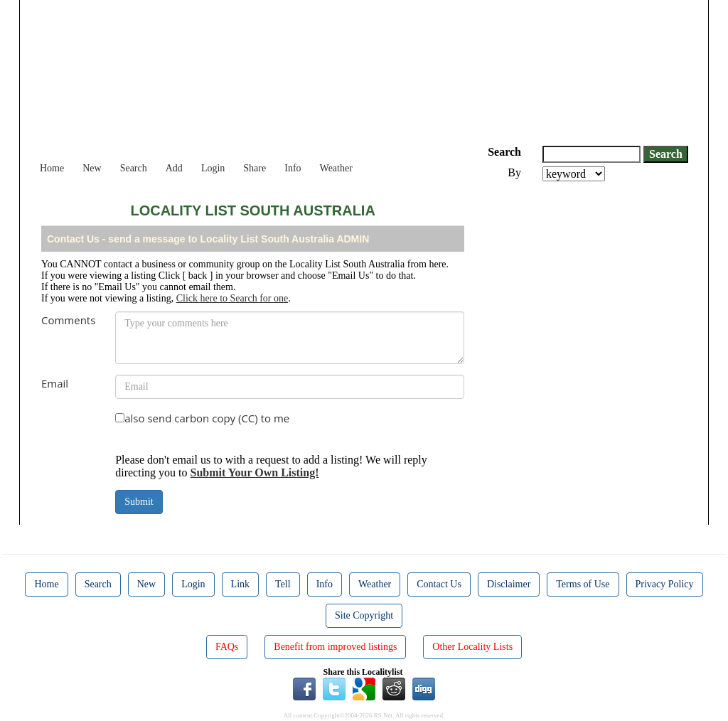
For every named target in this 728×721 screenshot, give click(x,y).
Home (52, 168)
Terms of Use (583, 584)
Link (240, 584)
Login (213, 168)
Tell (283, 584)
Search (134, 168)
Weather (336, 168)
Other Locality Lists (472, 647)
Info (293, 168)
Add (174, 168)
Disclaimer (509, 584)
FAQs (227, 647)
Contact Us (439, 584)
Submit (139, 502)
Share (255, 168)
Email (55, 383)
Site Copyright (364, 615)
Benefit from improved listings (335, 647)
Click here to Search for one (232, 298)
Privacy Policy (665, 584)
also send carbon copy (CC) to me (207, 418)
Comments (68, 320)
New (92, 168)
